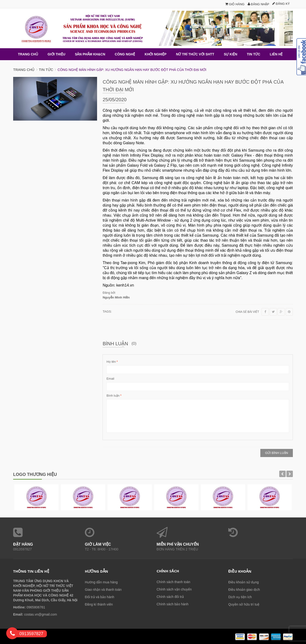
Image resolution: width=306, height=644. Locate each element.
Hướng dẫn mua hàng (101, 582)
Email (110, 378)
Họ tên (111, 362)
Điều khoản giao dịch (244, 589)
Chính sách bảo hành (172, 604)
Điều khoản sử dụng (243, 582)
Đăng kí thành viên (99, 604)
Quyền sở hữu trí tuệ (244, 604)
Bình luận (113, 395)
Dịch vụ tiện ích (240, 597)
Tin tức (46, 69)
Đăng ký (281, 4)
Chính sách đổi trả (170, 596)
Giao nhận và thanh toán (103, 589)
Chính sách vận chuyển (174, 589)
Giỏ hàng (235, 4)
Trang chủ (24, 69)
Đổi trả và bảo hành (100, 597)
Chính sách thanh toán (173, 582)
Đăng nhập (258, 4)
